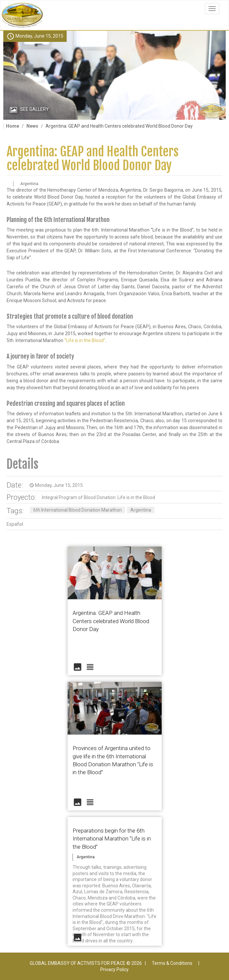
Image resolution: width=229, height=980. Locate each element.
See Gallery (34, 109)
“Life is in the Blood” (85, 340)
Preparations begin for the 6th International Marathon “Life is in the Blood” (112, 839)
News (32, 126)
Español (15, 524)
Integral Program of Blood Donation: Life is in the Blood (98, 497)
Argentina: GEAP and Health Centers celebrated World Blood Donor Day (93, 158)
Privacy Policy (114, 969)
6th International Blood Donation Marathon (78, 510)
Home (13, 126)
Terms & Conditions (172, 963)
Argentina (141, 510)
